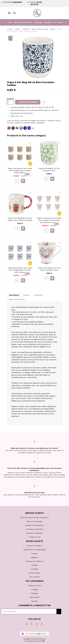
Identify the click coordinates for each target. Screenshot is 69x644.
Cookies (34, 553)
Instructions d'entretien (35, 529)
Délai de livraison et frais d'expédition (35, 518)
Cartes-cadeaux (34, 573)
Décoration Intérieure (23, 22)
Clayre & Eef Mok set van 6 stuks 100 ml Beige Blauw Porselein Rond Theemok (20, 171)
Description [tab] (14, 295)
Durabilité (35, 569)
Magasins (35, 557)
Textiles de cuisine (35, 586)
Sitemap (34, 565)
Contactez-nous (34, 537)
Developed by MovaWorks (33, 641)
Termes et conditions (35, 546)
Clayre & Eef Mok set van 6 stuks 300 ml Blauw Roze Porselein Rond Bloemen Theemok (49, 220)
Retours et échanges (35, 521)
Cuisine (57, 22)
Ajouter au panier (28, 102)
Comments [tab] (38, 295)
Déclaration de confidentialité (34, 550)
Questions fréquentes (35, 533)
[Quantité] (10, 102)
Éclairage (38, 22)
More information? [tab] (17, 299)
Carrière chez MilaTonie (34, 561)
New (10, 22)
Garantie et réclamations (35, 525)
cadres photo (35, 597)
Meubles (48, 22)
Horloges (35, 589)
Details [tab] (26, 295)
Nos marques (34, 577)
